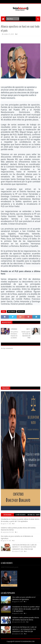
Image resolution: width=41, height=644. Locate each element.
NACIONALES (12, 311)
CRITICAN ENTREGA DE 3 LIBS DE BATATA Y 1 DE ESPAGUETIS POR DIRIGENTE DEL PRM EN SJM (24, 547)
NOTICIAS (21, 311)
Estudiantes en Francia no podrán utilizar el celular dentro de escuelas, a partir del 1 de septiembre (26, 609)
